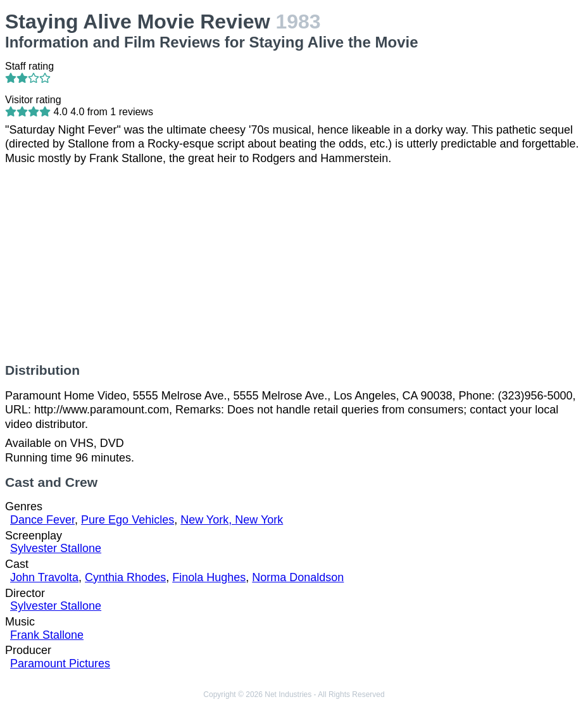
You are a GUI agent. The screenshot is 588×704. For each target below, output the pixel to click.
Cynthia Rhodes (125, 577)
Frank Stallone (47, 635)
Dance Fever (42, 520)
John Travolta (44, 577)
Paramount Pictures (60, 663)
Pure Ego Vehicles (128, 520)
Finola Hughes (209, 577)
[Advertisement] (294, 264)
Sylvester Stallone (56, 548)
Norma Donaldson (298, 577)
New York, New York (232, 520)
